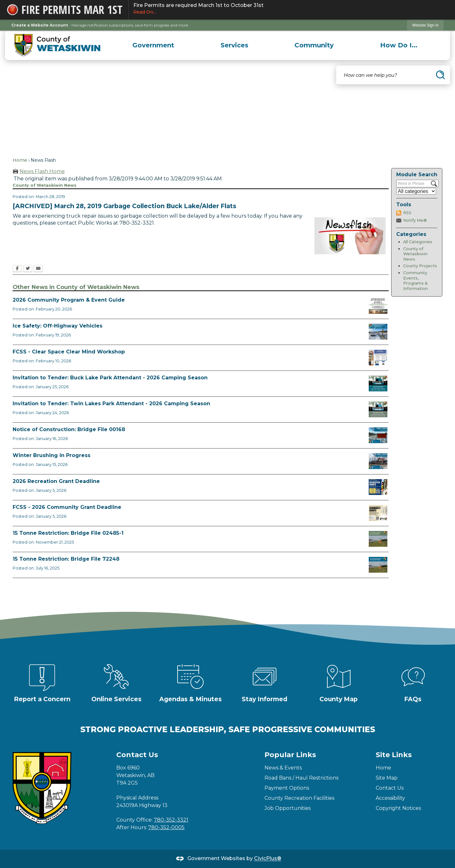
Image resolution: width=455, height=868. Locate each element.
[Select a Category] (416, 191)
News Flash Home (42, 171)
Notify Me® (415, 220)
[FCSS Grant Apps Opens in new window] (378, 513)
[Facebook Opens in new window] (17, 269)
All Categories (418, 242)
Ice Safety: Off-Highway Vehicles (58, 326)
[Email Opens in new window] (38, 269)
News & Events (283, 768)
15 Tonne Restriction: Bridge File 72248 (66, 559)
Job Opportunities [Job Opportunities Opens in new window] (288, 808)
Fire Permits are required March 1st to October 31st (288, 9)
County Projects (420, 266)
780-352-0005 (166, 827)
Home (20, 160)
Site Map (387, 778)
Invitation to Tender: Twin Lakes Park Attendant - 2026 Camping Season (111, 404)
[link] (425, 25)
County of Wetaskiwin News (415, 254)
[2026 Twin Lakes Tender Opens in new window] (378, 409)
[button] (440, 75)
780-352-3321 (171, 820)
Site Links (394, 755)
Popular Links (290, 755)
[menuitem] (153, 45)
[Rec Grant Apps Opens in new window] (378, 487)
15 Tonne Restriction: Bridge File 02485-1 (68, 533)
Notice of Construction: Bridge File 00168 (69, 429)
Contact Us (390, 788)
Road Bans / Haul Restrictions (301, 778)
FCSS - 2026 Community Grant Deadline (67, 507)
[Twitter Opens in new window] (28, 269)
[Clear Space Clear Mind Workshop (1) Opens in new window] (378, 358)
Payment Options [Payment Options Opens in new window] (287, 788)
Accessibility (390, 798)
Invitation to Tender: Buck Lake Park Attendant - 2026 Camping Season (110, 378)
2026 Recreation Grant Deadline (56, 481)
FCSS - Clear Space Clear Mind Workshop (69, 352)
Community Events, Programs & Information (416, 281)
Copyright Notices (398, 808)
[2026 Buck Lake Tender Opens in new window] (378, 383)
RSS (407, 213)
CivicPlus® (268, 859)
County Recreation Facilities (299, 798)
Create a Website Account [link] (40, 25)
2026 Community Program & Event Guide (69, 300)
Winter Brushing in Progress (52, 455)
